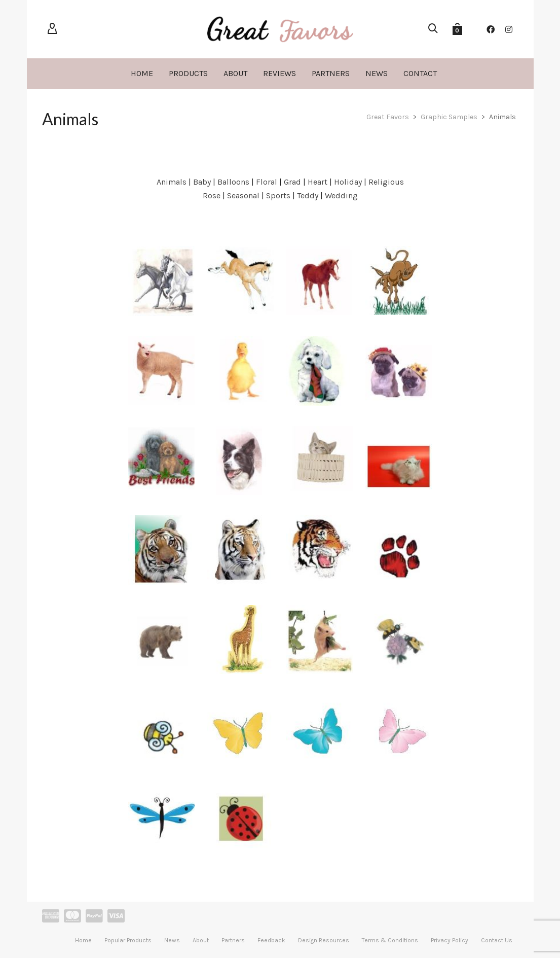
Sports (278, 196)
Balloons (233, 182)
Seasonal (243, 196)
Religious (386, 182)
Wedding (341, 196)
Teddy (308, 196)
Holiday (348, 182)
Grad (292, 182)
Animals (172, 182)
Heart (318, 182)
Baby (202, 182)
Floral (267, 182)
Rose (212, 196)
